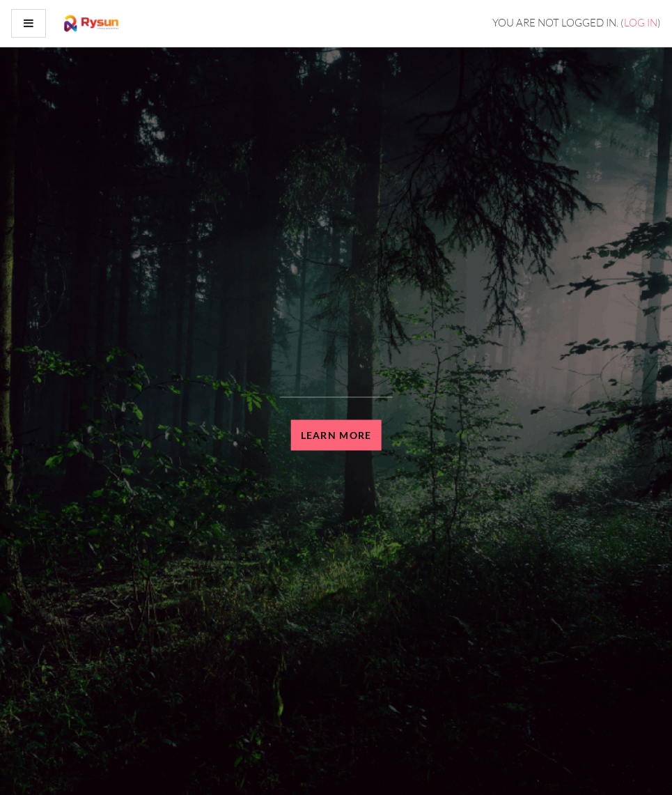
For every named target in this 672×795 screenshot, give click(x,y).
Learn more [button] (336, 435)
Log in (641, 23)
